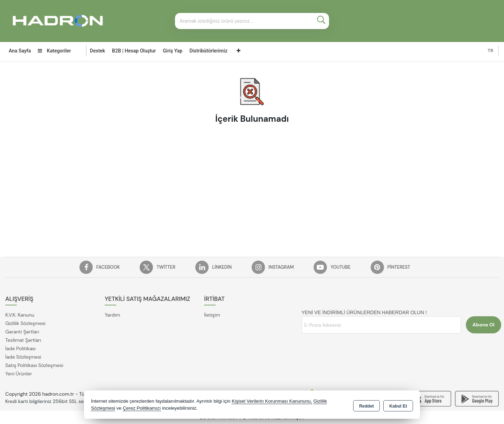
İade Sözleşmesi (23, 357)
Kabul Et (398, 405)
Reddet (366, 405)
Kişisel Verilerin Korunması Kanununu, (272, 401)
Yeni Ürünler (19, 374)
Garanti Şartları (22, 332)
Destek (97, 51)
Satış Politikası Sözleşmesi (34, 365)
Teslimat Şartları (23, 340)
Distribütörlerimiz (208, 51)
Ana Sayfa (20, 51)
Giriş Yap (173, 51)
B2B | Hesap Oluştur (134, 51)
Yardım (112, 315)
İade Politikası (20, 348)
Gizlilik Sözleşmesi (25, 323)
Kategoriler (54, 51)
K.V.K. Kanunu (20, 315)
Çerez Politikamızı (142, 408)
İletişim (212, 315)
